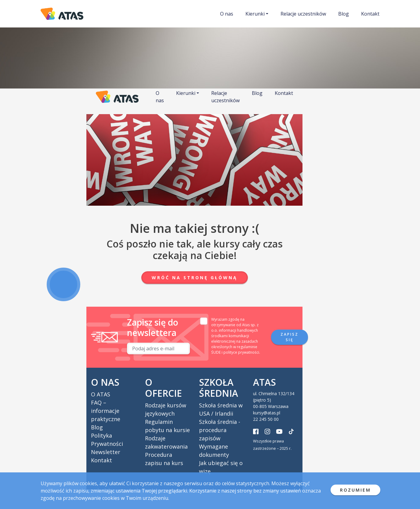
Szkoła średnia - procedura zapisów (220, 430)
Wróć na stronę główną (195, 278)
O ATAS (101, 394)
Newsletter (106, 452)
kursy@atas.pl (267, 413)
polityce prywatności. (242, 352)
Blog (344, 14)
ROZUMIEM (355, 490)
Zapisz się (290, 337)
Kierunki (255, 14)
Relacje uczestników (303, 14)
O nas (227, 14)
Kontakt (370, 14)
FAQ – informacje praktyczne (106, 411)
